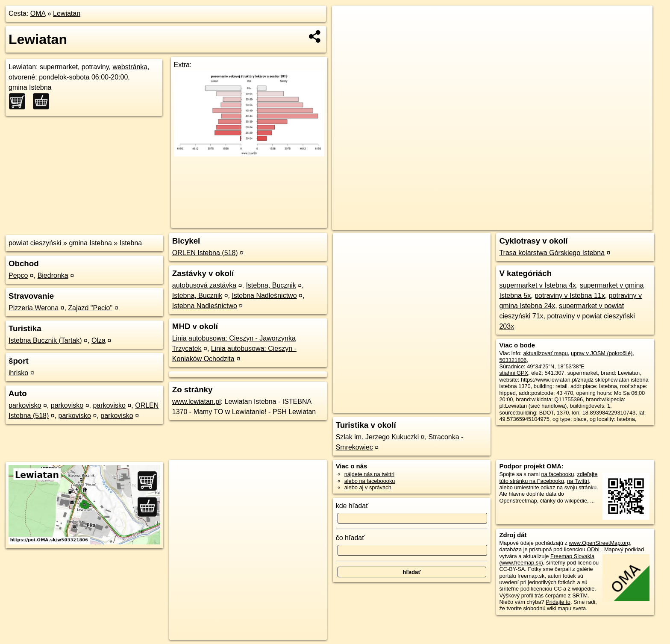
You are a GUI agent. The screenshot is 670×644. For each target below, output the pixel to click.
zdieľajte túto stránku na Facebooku (548, 477)
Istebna (131, 243)
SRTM (580, 595)
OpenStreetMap (507, 223)
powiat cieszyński (35, 243)
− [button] (347, 33)
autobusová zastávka (204, 285)
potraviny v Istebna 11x (570, 296)
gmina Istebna (90, 243)
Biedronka (53, 275)
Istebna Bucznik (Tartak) (45, 340)
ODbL (594, 549)
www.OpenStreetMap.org (599, 543)
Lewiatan (67, 13)
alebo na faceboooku (370, 481)
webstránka (130, 67)
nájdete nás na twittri (369, 474)
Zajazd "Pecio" (90, 308)
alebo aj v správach (368, 487)
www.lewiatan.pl (197, 401)
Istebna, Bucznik (271, 285)
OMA (38, 13)
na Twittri (578, 481)
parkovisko (25, 405)
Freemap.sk (551, 223)
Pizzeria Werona (34, 308)
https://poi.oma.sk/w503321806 (614, 223)
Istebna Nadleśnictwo (264, 296)
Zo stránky (192, 390)
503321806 (513, 360)
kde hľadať (352, 506)
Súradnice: (512, 366)
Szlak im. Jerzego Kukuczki (378, 437)
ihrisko (18, 373)
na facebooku (558, 474)
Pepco (18, 275)
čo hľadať (350, 538)
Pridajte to (558, 602)
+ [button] (347, 20)
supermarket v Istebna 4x (538, 285)
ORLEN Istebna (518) (205, 253)
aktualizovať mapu (545, 353)
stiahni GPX (514, 373)
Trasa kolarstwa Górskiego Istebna (552, 253)
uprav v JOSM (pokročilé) (602, 353)
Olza (98, 340)
